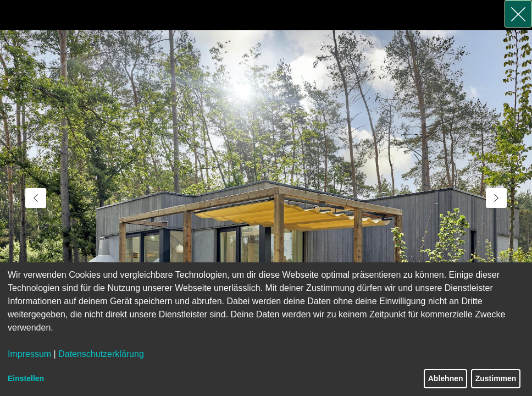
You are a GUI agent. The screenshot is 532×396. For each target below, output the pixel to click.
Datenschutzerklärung (101, 354)
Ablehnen (446, 378)
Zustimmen (496, 378)
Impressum (29, 354)
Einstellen (26, 378)
